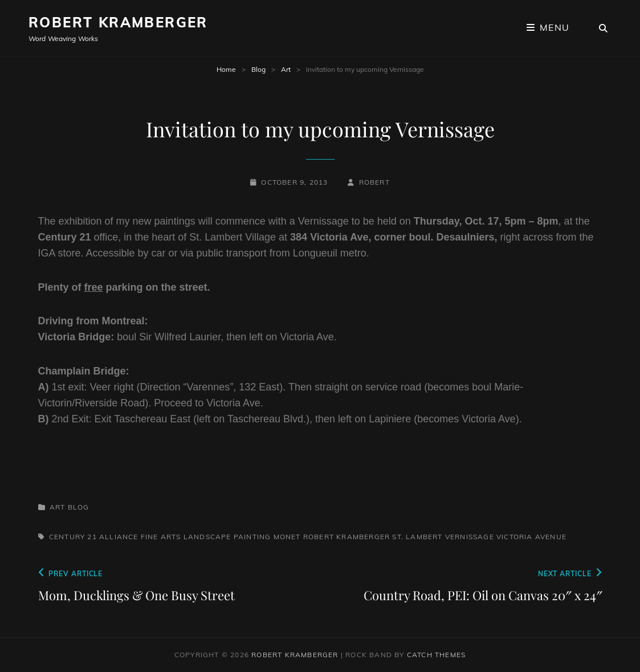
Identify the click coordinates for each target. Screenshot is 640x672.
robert (374, 182)
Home (226, 69)
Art (286, 69)
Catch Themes (436, 655)
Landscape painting (227, 537)
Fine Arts (161, 537)
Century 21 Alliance (94, 537)
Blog (258, 69)
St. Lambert (417, 537)
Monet (287, 537)
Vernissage (470, 537)
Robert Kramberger (118, 22)
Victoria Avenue (531, 537)
